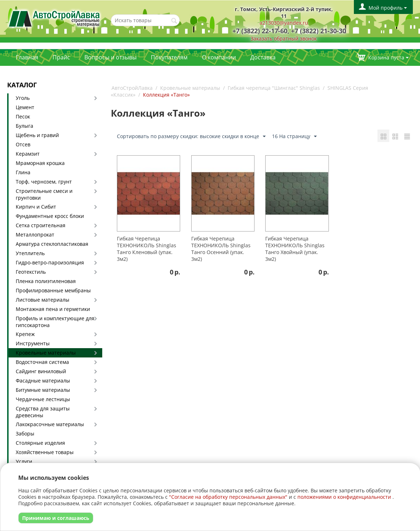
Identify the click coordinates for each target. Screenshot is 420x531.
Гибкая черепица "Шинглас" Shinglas (274, 88)
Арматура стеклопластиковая (52, 244)
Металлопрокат (35, 235)
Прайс (61, 57)
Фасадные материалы (43, 381)
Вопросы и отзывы (110, 57)
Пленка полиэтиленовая (46, 281)
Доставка (263, 57)
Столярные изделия (40, 443)
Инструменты (33, 343)
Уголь (23, 98)
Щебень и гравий (37, 135)
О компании (219, 57)
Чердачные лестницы (43, 399)
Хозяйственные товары (45, 452)
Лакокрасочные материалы (50, 424)
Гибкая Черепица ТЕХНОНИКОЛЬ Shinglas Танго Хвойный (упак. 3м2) (295, 249)
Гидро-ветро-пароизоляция (50, 262)
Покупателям (169, 57)
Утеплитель (30, 253)
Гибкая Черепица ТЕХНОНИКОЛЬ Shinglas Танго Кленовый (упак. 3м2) (147, 249)
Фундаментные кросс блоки (50, 216)
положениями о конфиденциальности (344, 497)
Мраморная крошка (40, 163)
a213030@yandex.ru (284, 23)
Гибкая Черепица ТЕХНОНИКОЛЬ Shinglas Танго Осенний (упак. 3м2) (221, 249)
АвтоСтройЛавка (132, 88)
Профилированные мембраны (53, 290)
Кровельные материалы (46, 353)
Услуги (24, 461)
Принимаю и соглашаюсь (56, 518)
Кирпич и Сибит (36, 207)
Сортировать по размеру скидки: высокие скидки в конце (191, 137)
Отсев (23, 144)
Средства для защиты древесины (43, 412)
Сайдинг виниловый (41, 371)
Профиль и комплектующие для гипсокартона (55, 322)
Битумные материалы (43, 390)
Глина (23, 172)
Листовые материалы (43, 300)
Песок (23, 116)
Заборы (25, 433)
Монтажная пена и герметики (53, 309)
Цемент (25, 107)
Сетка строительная (41, 225)
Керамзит (28, 154)
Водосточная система (42, 362)
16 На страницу (294, 137)
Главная (27, 57)
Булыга (24, 126)
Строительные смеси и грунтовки (44, 194)
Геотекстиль (31, 272)
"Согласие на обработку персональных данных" (228, 497)
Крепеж (25, 334)
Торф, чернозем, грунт (44, 182)
